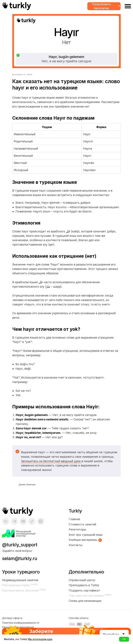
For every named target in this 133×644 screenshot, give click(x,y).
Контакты (76, 548)
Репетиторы (77, 533)
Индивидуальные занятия (20, 583)
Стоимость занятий (82, 528)
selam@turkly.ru (20, 562)
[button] (104, 6)
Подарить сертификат (84, 594)
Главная (74, 522)
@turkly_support (20, 548)
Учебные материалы (83, 543)
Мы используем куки (40, 639)
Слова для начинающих (85, 604)
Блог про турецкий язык (86, 538)
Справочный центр (82, 583)
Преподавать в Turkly (84, 588)
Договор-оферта (12, 621)
